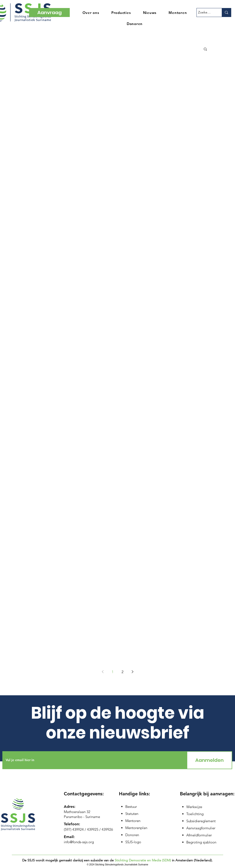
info (67, 842)
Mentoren (133, 821)
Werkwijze (194, 807)
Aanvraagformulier (201, 828)
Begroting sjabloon (201, 842)
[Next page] (132, 672)
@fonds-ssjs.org (82, 842)
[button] (205, 49)
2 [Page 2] (122, 672)
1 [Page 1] (113, 672)
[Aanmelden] (209, 760)
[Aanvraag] (49, 13)
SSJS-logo (133, 842)
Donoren (132, 835)
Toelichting (195, 814)
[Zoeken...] (205, 13)
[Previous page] (103, 672)
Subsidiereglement (201, 821)
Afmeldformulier (199, 835)
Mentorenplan (136, 828)
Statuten (132, 814)
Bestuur (131, 807)
